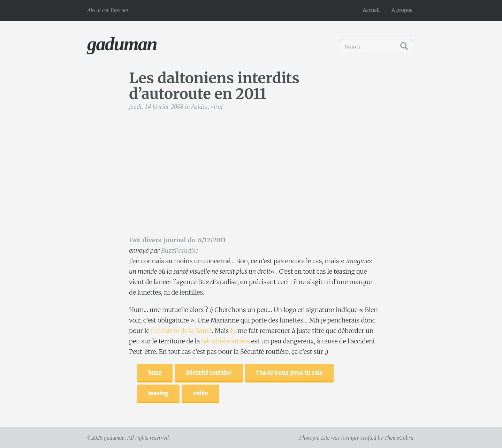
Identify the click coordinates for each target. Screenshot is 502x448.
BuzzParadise (180, 250)
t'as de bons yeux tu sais (289, 372)
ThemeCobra (399, 438)
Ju (233, 331)
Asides (200, 107)
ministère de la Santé (181, 331)
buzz (155, 372)
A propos (402, 10)
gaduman (122, 44)
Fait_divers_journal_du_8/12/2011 (177, 240)
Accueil (371, 10)
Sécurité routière (225, 341)
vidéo (200, 393)
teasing (158, 393)
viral (217, 107)
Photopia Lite (314, 438)
